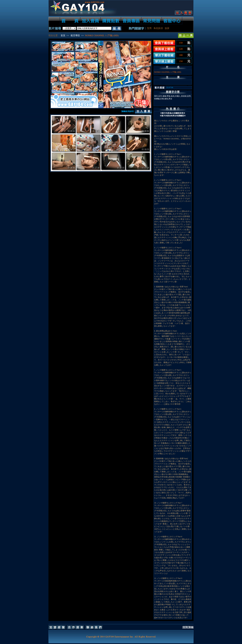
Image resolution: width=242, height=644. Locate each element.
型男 (149, 28)
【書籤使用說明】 (127, 111)
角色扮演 (158, 28)
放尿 (167, 28)
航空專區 (75, 35)
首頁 (63, 35)
